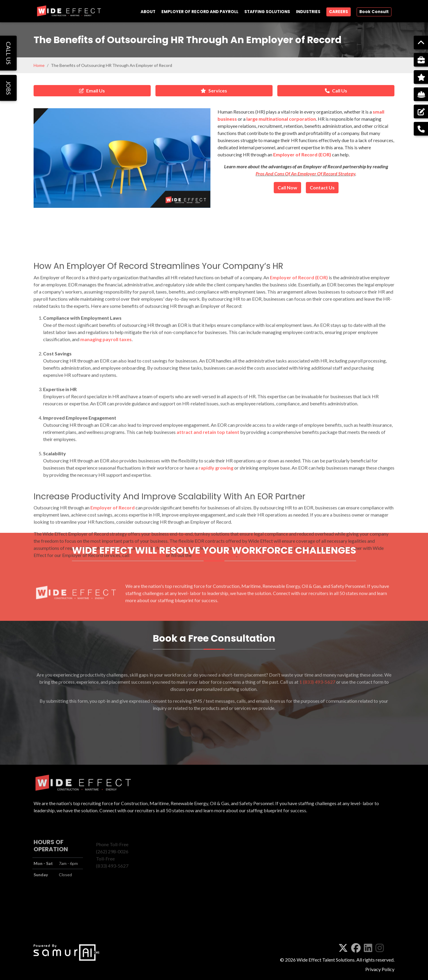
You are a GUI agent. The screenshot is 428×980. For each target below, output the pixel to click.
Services (214, 91)
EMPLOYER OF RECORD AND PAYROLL (200, 12)
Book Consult (374, 12)
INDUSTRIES (308, 12)
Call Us (336, 91)
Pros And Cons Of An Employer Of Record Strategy (305, 173)
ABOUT (148, 12)
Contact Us (322, 187)
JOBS (8, 88)
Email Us (92, 91)
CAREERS (339, 12)
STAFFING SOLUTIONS (267, 12)
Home (39, 65)
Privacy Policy (380, 969)
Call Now (287, 187)
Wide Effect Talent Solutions (326, 960)
